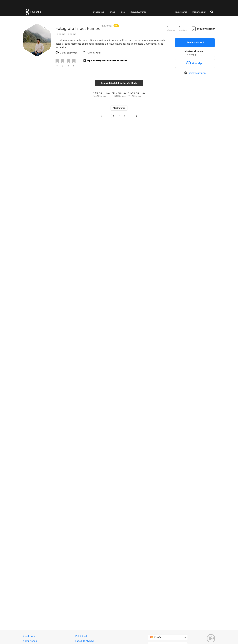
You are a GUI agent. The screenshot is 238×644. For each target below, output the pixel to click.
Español (156, 640)
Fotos (112, 12)
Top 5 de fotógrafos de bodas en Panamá (107, 61)
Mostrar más (119, 595)
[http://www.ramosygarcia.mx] (195, 73)
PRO (116, 26)
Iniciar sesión (199, 12)
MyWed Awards (138, 12)
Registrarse (181, 12)
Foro (122, 12)
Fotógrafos (98, 12)
